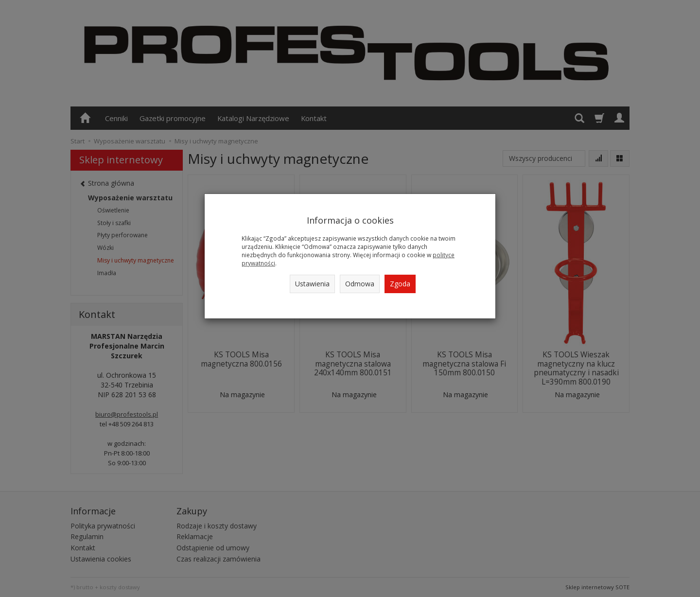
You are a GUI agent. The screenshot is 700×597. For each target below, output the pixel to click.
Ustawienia (312, 284)
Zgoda (400, 284)
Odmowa (360, 284)
